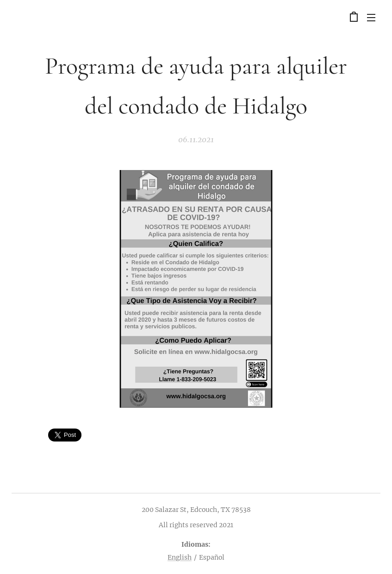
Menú (371, 18)
